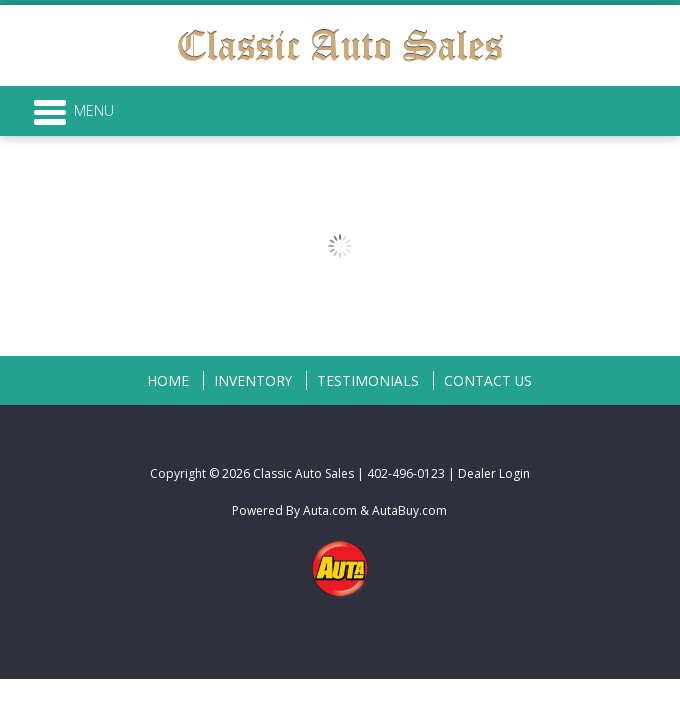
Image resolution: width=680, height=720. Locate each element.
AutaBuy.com (409, 510)
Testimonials (368, 380)
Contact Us (488, 380)
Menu (74, 111)
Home (168, 380)
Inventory (253, 380)
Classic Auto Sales (303, 473)
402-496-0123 (406, 473)
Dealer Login (494, 473)
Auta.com (330, 510)
